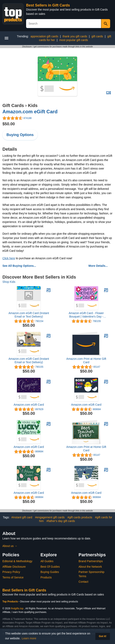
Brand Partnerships (91, 561)
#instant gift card (22, 517)
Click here (9, 258)
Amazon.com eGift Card (30, 112)
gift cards (97, 36)
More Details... (98, 266)
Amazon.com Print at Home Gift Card (86, 360)
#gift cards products (80, 517)
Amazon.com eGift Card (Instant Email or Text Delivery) (29, 315)
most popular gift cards (74, 40)
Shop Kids (9, 282)
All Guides (47, 561)
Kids (33, 105)
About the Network (90, 567)
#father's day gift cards (61, 521)
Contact (83, 582)
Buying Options (20, 135)
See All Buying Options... (19, 266)
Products (46, 577)
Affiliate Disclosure (14, 567)
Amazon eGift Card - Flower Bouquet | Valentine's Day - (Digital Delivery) (86, 315)
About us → (10, 546)
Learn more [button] (29, 638)
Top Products (11, 602)
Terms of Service (13, 577)
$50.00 (9, 124)
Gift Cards (13, 105)
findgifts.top (17, 608)
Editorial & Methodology (17, 561)
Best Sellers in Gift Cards (48, 5)
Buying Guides (50, 572)
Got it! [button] (103, 636)
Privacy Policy (11, 572)
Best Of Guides (50, 567)
